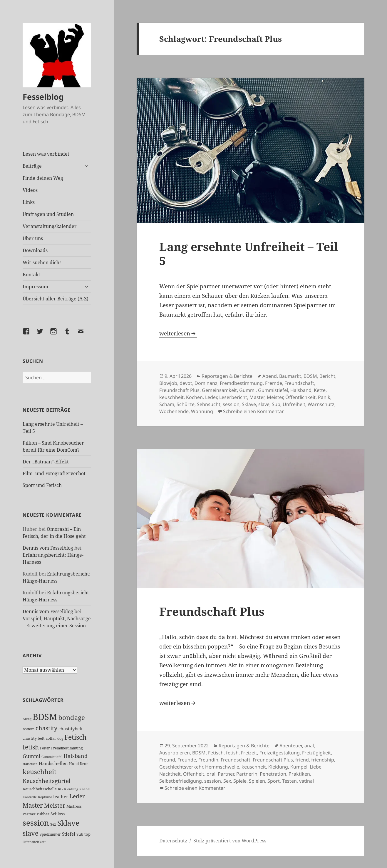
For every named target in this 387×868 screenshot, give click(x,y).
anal (309, 746)
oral (211, 774)
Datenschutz (173, 841)
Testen (289, 781)
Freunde (187, 760)
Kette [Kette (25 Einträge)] (84, 764)
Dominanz (206, 383)
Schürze (186, 404)
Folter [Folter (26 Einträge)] (45, 748)
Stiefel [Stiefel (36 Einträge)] (69, 834)
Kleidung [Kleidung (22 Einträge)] (71, 789)
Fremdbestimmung (241, 383)
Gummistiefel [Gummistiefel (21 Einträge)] (52, 757)
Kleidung (278, 767)
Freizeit (249, 753)
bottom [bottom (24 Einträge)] (29, 729)
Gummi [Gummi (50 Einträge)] (31, 756)
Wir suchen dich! (42, 262)
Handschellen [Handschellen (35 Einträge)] (53, 763)
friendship (323, 760)
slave (264, 404)
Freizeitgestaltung (280, 753)
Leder (211, 397)
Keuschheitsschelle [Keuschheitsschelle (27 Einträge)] (40, 789)
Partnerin (247, 774)
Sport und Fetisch (42, 485)
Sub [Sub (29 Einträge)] (80, 834)
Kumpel (299, 767)
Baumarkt (290, 376)
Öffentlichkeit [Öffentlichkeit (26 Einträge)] (34, 842)
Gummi (247, 390)
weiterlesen (178, 333)
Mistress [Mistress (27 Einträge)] (74, 806)
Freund (167, 760)
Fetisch (216, 753)
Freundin (208, 760)
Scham (167, 404)
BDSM (310, 376)
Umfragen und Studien (48, 214)
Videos (30, 190)
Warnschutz (321, 404)
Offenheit (194, 774)
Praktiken (299, 774)
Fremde (274, 383)
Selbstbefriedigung (181, 781)
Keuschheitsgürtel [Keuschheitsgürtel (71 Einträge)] (47, 781)
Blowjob (168, 383)
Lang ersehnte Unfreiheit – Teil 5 (249, 253)
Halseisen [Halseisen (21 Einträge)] (30, 764)
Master (257, 397)
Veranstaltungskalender (50, 226)
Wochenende (174, 411)
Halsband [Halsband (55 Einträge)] (76, 756)
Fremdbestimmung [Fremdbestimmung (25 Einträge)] (67, 748)
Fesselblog (43, 97)
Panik (324, 397)
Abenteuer (291, 746)
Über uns (33, 238)
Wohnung (202, 411)
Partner (226, 774)
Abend (270, 376)
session (231, 404)
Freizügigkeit (316, 753)
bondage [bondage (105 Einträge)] (72, 717)
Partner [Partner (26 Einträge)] (29, 814)
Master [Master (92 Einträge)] (33, 805)
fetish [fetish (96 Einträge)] (31, 747)
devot (186, 383)
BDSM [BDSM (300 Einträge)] (45, 717)
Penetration (273, 774)
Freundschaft (299, 383)
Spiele (240, 781)
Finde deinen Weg (43, 178)
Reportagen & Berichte (227, 376)
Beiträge (32, 166)
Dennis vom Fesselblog (48, 548)
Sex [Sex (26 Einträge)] (53, 824)
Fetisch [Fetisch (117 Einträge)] (76, 737)
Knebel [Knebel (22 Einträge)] (85, 789)
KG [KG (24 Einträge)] (60, 789)
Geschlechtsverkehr (181, 767)
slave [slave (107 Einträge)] (31, 833)
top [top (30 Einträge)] (87, 834)
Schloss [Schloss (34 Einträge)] (58, 814)
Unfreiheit (294, 404)
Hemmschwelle (222, 767)
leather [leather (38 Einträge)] (61, 797)
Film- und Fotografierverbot (54, 473)
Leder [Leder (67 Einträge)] (77, 796)
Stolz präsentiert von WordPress (230, 841)
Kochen (194, 397)
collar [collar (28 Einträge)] (51, 738)
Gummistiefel (273, 390)
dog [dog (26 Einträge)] (60, 738)
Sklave (249, 404)
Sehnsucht (209, 404)
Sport (274, 781)
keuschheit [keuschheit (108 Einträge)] (40, 772)
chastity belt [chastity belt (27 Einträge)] (34, 738)
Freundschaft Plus (179, 390)
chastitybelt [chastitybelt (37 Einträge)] (71, 729)
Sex (227, 781)
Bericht (327, 376)
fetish (232, 753)
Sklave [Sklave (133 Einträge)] (68, 823)
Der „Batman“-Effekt (46, 462)
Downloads (35, 250)
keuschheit (171, 397)
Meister (275, 397)
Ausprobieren (175, 753)
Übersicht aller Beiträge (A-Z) (56, 299)
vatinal (306, 781)
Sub (276, 404)
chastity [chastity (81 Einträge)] (46, 728)
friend (302, 760)
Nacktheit (170, 774)
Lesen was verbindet (46, 154)
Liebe (316, 767)
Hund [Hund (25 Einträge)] (74, 764)
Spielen (257, 781)
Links (29, 202)
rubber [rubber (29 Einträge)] (43, 814)
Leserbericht (233, 397)
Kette (320, 390)
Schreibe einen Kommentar (253, 411)
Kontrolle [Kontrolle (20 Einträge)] (30, 797)
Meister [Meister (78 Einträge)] (55, 805)
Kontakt (31, 275)
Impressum (35, 287)
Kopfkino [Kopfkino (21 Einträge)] (45, 797)
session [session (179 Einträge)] (36, 823)
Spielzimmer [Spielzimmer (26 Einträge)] (50, 834)
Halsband (301, 390)
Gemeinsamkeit (219, 390)
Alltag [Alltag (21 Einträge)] (27, 719)
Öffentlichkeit (300, 397)
